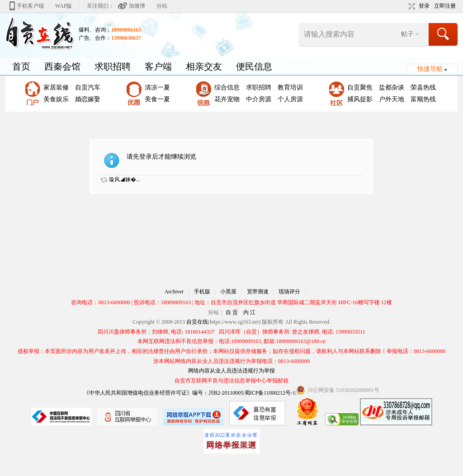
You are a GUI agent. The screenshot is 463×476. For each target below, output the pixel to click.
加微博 (137, 6)
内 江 (249, 312)
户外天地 (392, 99)
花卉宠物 (227, 99)
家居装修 (56, 87)
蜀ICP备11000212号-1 (270, 393)
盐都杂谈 (392, 87)
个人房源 (290, 99)
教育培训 (290, 87)
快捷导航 (430, 69)
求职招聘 (113, 66)
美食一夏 (157, 99)
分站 (162, 6)
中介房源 (259, 99)
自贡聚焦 (360, 87)
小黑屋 (228, 292)
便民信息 (254, 66)
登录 (424, 6)
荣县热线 (423, 87)
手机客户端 (30, 6)
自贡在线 (197, 322)
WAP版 (64, 6)
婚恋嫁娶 (88, 99)
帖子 (407, 34)
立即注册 (445, 6)
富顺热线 (423, 99)
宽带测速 (258, 292)
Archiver (174, 292)
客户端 (158, 66)
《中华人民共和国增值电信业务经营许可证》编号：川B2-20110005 (164, 393)
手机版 (202, 292)
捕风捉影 (360, 99)
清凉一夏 (157, 87)
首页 (21, 66)
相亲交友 (204, 66)
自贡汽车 (88, 87)
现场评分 (289, 292)
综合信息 (227, 87)
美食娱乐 (56, 99)
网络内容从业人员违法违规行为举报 (231, 371)
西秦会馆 (62, 66)
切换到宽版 (411, 6)
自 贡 (232, 312)
